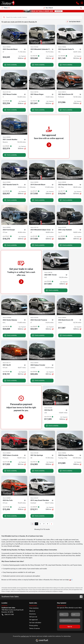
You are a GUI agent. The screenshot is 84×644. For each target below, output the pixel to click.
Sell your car (33, 617)
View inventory (34, 608)
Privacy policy (34, 626)
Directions (32, 614)
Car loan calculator (35, 623)
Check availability (11, 65)
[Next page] (51, 524)
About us (32, 611)
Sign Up (70, 627)
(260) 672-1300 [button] (8, 615)
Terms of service (34, 628)
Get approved (33, 620)
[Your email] (70, 621)
